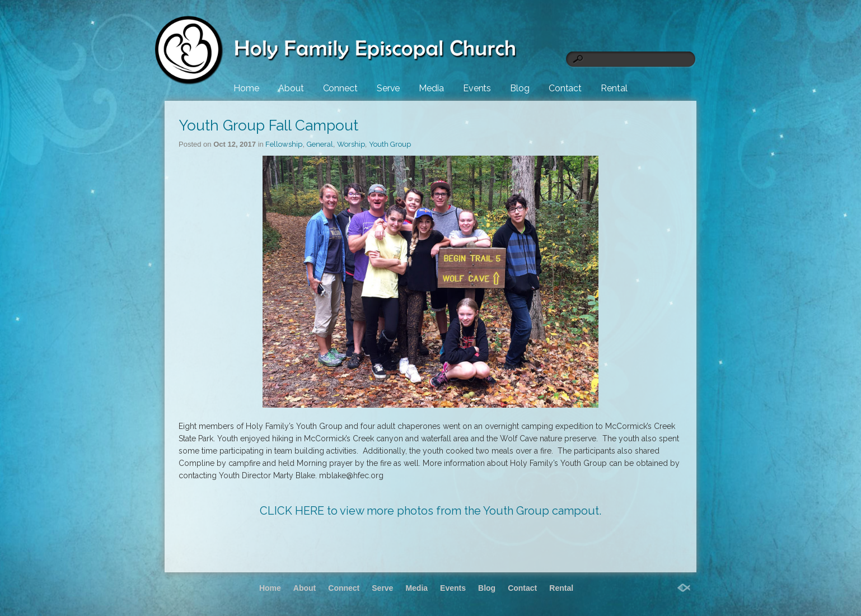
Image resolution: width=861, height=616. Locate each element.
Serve (389, 88)
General (320, 144)
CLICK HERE (292, 511)
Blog (520, 88)
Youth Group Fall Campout (268, 125)
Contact (565, 88)
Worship (351, 144)
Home (246, 88)
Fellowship (284, 144)
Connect (340, 88)
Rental (614, 88)
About (291, 88)
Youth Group (390, 144)
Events (477, 88)
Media (431, 88)
